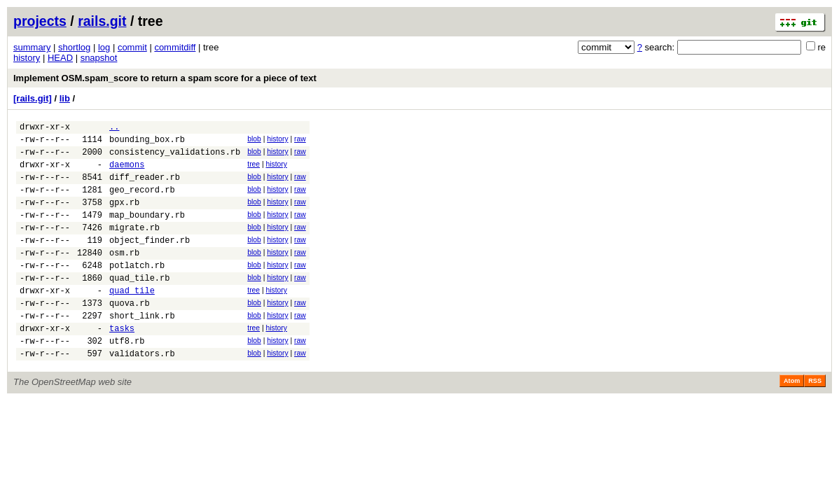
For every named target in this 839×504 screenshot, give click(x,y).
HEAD (60, 58)
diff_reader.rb (145, 187)
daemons (127, 173)
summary (32, 47)
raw (300, 141)
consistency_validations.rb (175, 158)
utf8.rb (127, 378)
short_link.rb (142, 349)
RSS (815, 421)
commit (132, 47)
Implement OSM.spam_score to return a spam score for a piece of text (165, 78)
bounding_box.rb (147, 143)
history (27, 58)
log (104, 47)
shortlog (74, 47)
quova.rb (130, 334)
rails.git (102, 21)
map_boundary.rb (147, 231)
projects (40, 21)
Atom (792, 421)
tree (254, 170)
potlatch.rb (137, 290)
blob (254, 141)
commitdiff (175, 47)
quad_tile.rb (139, 305)
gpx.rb (124, 217)
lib (65, 98)
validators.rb (142, 393)
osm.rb (124, 275)
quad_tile (132, 320)
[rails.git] (33, 98)
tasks (122, 364)
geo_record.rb (142, 202)
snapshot (99, 58)
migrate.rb (134, 246)
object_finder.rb (150, 261)
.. (114, 128)
